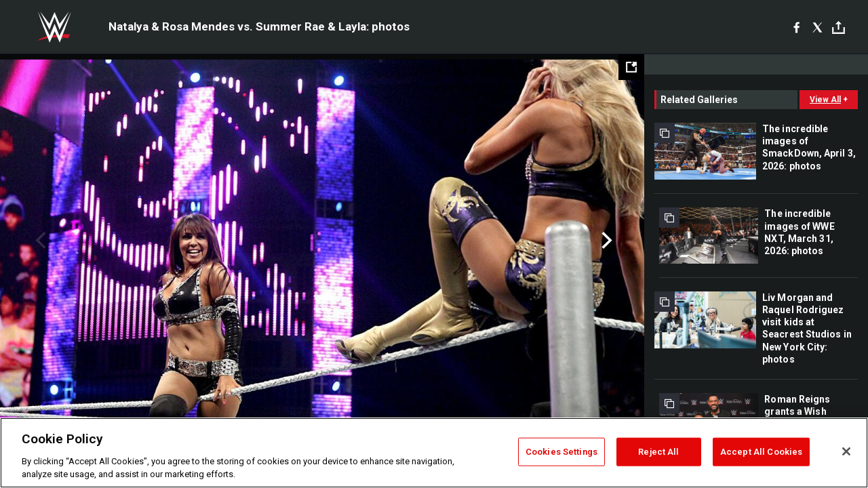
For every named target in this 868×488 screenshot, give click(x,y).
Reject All (658, 452)
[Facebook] (796, 27)
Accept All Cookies (761, 452)
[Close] (846, 451)
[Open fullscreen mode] (631, 67)
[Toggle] (839, 27)
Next (605, 241)
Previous (39, 241)
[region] (434, 453)
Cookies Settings (561, 452)
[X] (817, 27)
